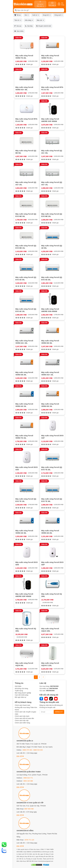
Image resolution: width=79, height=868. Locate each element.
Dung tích (47, 15)
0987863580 (54, 686)
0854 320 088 (28, 781)
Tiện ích (18, 20)
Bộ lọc (18, 15)
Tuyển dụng (19, 691)
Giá (27, 15)
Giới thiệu (18, 686)
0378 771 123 (29, 840)
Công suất (58, 15)
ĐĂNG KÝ (59, 712)
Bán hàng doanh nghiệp (23, 693)
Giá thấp (29, 26)
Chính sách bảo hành (22, 716)
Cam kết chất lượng (22, 695)
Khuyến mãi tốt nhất (44, 26)
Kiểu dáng (29, 20)
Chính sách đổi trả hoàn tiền (24, 718)
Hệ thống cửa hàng (21, 688)
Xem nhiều (19, 31)
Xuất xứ (36, 15)
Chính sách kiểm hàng (22, 723)
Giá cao (18, 26)
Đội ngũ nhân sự (21, 697)
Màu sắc (40, 20)
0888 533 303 (38, 750)
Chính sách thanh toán (23, 705)
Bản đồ (20, 756)
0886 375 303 (27, 750)
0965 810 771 (28, 778)
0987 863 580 (29, 809)
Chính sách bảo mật (22, 721)
